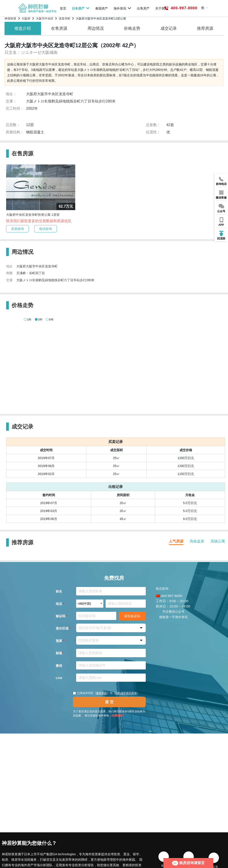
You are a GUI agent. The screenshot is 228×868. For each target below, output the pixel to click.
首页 (63, 8)
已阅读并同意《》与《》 (106, 693)
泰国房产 (102, 8)
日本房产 (81, 8)
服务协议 (102, 693)
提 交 (109, 702)
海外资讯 (122, 8)
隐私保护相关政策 (126, 693)
